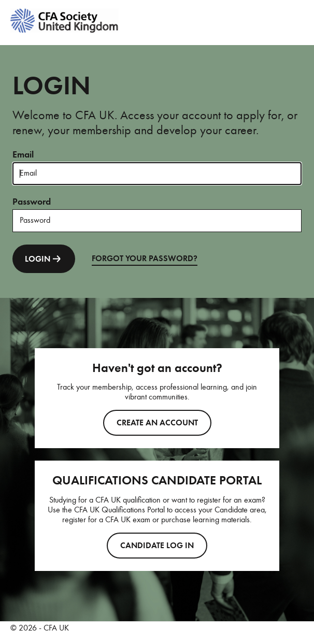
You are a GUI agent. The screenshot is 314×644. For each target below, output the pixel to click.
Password (32, 202)
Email (23, 154)
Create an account (157, 423)
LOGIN (44, 259)
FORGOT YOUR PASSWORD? (145, 259)
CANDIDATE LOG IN (157, 546)
